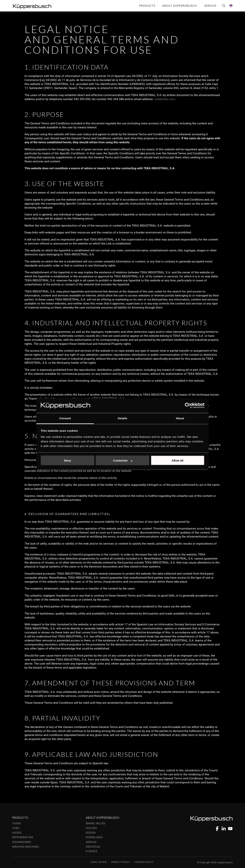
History (91, 828)
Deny (67, 460)
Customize (123, 460)
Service (91, 842)
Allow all (178, 460)
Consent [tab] (65, 418)
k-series (92, 851)
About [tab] (180, 418)
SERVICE (210, 6)
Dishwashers (22, 842)
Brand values (96, 823)
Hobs (16, 828)
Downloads (94, 837)
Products (147, 6)
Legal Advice (99, 862)
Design (91, 833)
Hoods (17, 833)
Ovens (17, 823)
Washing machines (26, 847)
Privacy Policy (121, 862)
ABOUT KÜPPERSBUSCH (179, 6)
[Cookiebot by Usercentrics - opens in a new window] (188, 406)
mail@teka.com (164, 99)
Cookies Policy (144, 862)
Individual (93, 847)
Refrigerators (23, 837)
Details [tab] (122, 418)
